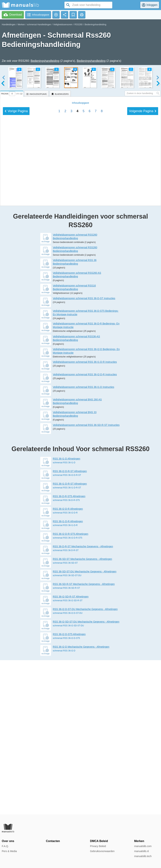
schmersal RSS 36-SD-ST (65, 717)
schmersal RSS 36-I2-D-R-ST (67, 629)
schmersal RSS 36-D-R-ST (66, 705)
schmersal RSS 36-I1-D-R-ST (67, 642)
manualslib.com (143, 846)
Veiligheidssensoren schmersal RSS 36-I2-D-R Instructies (85, 529)
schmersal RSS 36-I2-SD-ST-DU (68, 780)
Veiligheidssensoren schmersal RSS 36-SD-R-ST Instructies (86, 579)
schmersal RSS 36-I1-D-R (65, 680)
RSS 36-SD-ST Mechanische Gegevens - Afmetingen (82, 713)
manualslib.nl (142, 851)
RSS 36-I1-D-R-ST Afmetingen (70, 638)
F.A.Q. (5, 846)
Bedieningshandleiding (95, 25)
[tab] (12, 93)
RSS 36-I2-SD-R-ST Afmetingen (71, 751)
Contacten (53, 841)
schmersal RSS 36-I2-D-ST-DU (68, 767)
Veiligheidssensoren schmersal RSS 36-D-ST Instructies (84, 453)
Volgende (143, 337)
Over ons (8, 841)
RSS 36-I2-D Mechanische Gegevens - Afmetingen (81, 801)
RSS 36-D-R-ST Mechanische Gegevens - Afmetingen (83, 701)
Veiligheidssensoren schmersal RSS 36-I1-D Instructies (83, 541)
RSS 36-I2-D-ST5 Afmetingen (69, 788)
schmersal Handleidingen (39, 25)
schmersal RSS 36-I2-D (64, 805)
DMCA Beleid (99, 841)
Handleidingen (9, 25)
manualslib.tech (143, 856)
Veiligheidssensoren (63, 25)
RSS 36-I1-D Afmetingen (66, 613)
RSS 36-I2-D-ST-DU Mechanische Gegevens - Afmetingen (85, 763)
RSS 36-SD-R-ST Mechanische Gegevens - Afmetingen (84, 738)
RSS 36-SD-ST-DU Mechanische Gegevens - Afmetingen (85, 726)
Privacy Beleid (98, 846)
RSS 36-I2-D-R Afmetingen (68, 663)
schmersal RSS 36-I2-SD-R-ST (68, 755)
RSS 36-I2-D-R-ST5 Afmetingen (70, 688)
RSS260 (78, 25)
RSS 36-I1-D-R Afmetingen (68, 676)
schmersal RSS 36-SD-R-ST (66, 742)
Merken (21, 25)
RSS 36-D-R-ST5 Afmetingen (69, 651)
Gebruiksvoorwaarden (102, 851)
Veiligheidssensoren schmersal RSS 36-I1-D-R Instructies (85, 516)
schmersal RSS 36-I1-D (64, 617)
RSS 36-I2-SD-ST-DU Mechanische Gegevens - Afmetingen (86, 776)
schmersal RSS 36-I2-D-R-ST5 (68, 692)
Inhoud (80, 329)
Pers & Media (9, 851)
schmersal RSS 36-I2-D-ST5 (66, 792)
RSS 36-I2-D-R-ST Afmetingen (70, 625)
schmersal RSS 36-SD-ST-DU (67, 730)
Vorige (16, 337)
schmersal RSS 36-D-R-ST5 (66, 654)
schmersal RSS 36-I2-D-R (65, 667)
